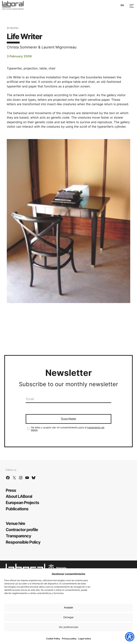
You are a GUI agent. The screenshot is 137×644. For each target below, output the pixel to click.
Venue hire (15, 523)
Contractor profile (22, 530)
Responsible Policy (23, 542)
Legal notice (85, 639)
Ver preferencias (68, 627)
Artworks (13, 28)
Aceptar (68, 607)
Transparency (18, 536)
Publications (17, 509)
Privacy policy (69, 639)
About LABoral (19, 496)
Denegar (68, 617)
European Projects (22, 503)
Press (11, 490)
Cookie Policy (53, 639)
